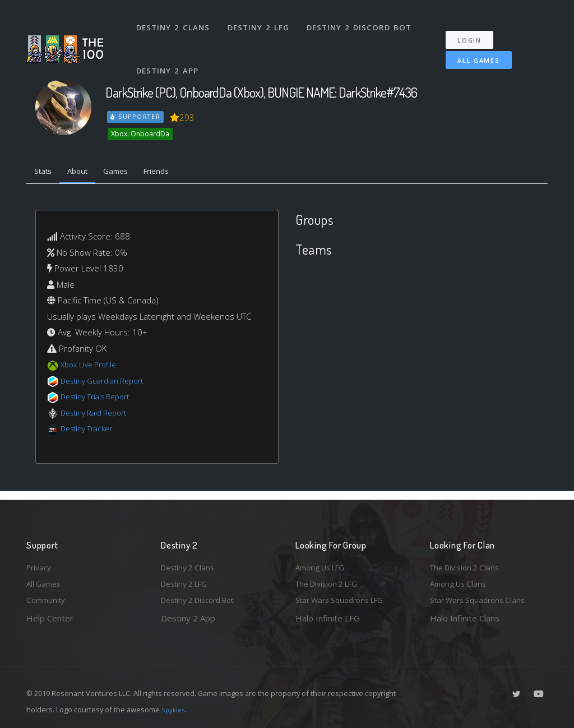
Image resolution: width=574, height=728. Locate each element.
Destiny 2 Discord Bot (363, 21)
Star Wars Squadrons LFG (345, 600)
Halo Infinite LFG (328, 618)
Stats (45, 173)
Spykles (175, 709)
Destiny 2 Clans (175, 21)
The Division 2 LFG (331, 582)
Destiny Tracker (90, 431)
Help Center (50, 618)
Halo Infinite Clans (465, 618)
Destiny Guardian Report (108, 383)
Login (476, 28)
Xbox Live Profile (92, 367)
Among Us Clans (461, 582)
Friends (174, 173)
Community (48, 600)
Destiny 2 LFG (261, 21)
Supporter (136, 117)
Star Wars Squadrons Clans (482, 600)
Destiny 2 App (169, 53)
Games (128, 173)
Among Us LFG (324, 563)
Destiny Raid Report (98, 415)
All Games (471, 49)
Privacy (40, 563)
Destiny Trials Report (100, 399)
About (85, 173)
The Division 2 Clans (468, 563)
